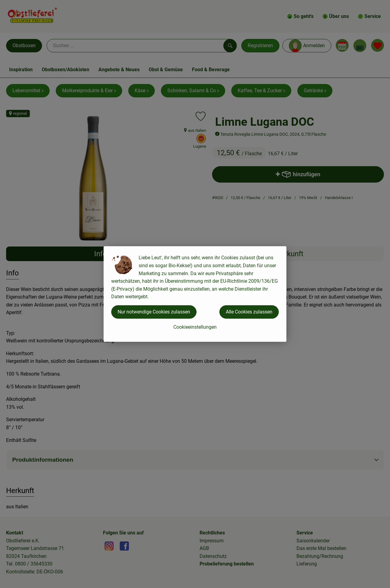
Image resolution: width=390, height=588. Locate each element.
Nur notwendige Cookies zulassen (154, 312)
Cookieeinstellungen (195, 327)
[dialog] (195, 294)
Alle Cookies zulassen (249, 312)
